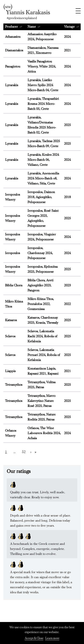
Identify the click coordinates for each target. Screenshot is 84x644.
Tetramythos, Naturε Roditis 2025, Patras (41, 417)
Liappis (10, 371)
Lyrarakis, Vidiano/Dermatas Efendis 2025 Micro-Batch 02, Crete (42, 125)
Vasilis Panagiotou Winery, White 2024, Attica (42, 67)
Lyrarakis (12, 85)
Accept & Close (34, 638)
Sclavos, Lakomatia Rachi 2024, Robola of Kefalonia (42, 336)
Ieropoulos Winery (12, 197)
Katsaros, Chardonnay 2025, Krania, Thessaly (43, 320)
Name (34, 27)
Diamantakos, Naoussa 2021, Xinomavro (43, 51)
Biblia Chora (14, 286)
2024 (67, 37)
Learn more (52, 638)
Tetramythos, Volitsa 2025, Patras (41, 385)
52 (24, 452)
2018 (67, 197)
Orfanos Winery (11, 433)
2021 (67, 51)
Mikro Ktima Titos (14, 304)
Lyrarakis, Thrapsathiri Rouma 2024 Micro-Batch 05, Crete (43, 104)
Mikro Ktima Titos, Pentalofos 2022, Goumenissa (41, 304)
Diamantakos (14, 51)
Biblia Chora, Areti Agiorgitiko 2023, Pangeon (40, 286)
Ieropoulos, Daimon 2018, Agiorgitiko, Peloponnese (41, 197)
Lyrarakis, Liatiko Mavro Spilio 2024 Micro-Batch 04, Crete (43, 85)
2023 (67, 286)
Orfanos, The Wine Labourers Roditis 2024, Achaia (44, 433)
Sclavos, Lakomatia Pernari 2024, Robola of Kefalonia (44, 355)
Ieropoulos (12, 253)
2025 (67, 125)
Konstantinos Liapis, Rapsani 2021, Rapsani (43, 371)
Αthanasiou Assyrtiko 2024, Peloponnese (42, 37)
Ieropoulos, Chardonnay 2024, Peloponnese (40, 253)
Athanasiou (13, 37)
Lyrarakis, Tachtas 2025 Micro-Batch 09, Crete (44, 144)
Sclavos (10, 336)
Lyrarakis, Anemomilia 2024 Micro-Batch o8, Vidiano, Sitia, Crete (43, 179)
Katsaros (11, 320)
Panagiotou (13, 67)
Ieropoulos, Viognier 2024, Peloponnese (42, 237)
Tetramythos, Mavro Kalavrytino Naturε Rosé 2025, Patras (41, 401)
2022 (67, 304)
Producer (14, 27)
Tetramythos (14, 385)
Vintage (72, 27)
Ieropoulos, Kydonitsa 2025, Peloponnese (43, 269)
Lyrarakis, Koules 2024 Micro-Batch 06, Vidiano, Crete (43, 160)
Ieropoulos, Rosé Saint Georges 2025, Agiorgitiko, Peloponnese (43, 218)
